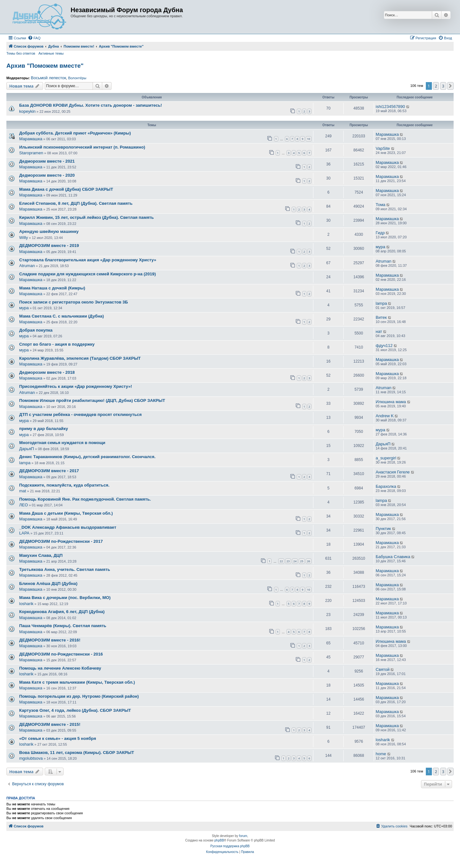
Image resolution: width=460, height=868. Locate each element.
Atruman (27, 266)
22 (281, 561)
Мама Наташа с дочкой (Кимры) (52, 288)
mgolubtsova (31, 758)
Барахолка (386, 486)
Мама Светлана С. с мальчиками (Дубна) (61, 316)
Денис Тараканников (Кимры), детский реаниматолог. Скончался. (87, 457)
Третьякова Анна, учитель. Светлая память (65, 569)
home (381, 754)
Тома (380, 205)
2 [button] (436, 86)
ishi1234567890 (390, 107)
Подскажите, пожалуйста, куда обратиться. (64, 485)
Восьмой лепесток (48, 78)
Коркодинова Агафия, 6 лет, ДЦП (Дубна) (62, 612)
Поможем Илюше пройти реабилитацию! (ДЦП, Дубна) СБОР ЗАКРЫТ (92, 400)
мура (380, 247)
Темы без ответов (21, 53)
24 (295, 561)
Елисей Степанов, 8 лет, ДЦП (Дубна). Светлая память (76, 203)
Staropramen (31, 153)
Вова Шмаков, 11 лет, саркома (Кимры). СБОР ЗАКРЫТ (77, 753)
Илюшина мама (391, 402)
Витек (381, 317)
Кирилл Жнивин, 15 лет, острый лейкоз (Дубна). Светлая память (86, 217)
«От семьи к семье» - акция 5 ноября (58, 738)
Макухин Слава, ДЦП (41, 555)
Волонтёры (77, 78)
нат (379, 331)
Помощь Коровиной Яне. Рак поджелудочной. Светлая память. (85, 499)
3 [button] (443, 86)
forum (243, 836)
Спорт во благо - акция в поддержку (57, 344)
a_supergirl (386, 458)
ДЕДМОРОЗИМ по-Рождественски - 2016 (61, 654)
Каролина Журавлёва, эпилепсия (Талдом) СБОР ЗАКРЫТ (80, 358)
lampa (381, 303)
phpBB (219, 840)
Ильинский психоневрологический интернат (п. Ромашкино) (82, 147)
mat (23, 491)
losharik (26, 604)
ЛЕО (23, 505)
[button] (450, 86)
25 (302, 561)
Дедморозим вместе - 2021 (47, 161)
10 (309, 139)
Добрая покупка (36, 330)
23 (288, 561)
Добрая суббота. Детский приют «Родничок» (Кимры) (75, 133)
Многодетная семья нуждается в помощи (62, 443)
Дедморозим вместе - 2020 (47, 175)
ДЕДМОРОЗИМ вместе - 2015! (50, 724)
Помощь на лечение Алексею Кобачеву (60, 668)
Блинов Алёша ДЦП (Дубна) (48, 584)
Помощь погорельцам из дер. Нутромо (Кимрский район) (79, 696)
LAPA (24, 533)
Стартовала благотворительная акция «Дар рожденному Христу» (88, 260)
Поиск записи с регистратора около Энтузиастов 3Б (73, 302)
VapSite (383, 148)
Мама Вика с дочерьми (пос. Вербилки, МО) (65, 598)
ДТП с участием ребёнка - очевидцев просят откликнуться (80, 415)
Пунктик (383, 529)
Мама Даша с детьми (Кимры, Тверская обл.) (66, 513)
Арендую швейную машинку (49, 231)
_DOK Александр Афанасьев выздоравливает (68, 527)
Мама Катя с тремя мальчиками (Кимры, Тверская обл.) (77, 682)
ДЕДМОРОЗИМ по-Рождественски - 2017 (61, 541)
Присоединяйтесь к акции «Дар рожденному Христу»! (76, 386)
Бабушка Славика (393, 557)
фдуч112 (384, 346)
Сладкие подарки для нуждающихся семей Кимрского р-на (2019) (88, 274)
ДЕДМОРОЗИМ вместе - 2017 (49, 471)
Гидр (380, 233)
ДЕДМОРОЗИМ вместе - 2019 (49, 246)
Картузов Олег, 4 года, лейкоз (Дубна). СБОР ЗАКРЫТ (75, 710)
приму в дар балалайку (44, 429)
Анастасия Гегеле (393, 472)
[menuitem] (34, 38)
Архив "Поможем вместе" (45, 66)
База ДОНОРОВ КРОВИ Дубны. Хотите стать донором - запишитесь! (91, 105)
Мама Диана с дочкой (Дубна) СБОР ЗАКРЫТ (66, 189)
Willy (23, 238)
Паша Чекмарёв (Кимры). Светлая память (63, 626)
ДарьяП (27, 449)
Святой (383, 669)
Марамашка (31, 139)
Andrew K (385, 416)
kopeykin (27, 111)
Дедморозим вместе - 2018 (47, 372)
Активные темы (51, 53)
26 (309, 561)
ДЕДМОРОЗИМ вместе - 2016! (50, 640)
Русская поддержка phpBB (230, 846)
